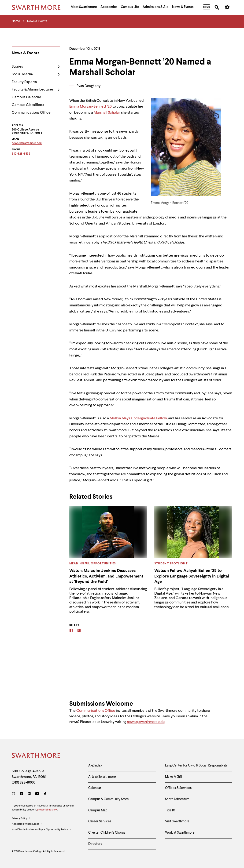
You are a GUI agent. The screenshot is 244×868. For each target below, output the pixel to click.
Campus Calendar (26, 97)
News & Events (26, 53)
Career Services (100, 821)
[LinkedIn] (29, 794)
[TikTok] (45, 794)
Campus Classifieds (28, 105)
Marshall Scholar (107, 113)
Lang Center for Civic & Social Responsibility (196, 766)
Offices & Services (178, 788)
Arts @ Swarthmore (102, 777)
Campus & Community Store (109, 799)
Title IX (170, 810)
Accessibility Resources (27, 824)
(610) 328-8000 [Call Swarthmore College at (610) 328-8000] (24, 783)
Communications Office (31, 113)
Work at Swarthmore (180, 833)
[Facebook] (71, 631)
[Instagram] (14, 794)
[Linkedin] (79, 631)
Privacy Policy (21, 819)
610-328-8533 (21, 154)
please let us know (47, 810)
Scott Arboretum (177, 799)
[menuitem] (84, 7)
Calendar (95, 788)
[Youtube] (37, 794)
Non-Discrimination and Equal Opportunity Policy (41, 830)
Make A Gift (174, 777)
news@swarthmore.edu (146, 722)
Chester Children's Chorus (107, 833)
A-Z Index (95, 766)
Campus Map (98, 810)
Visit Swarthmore (177, 821)
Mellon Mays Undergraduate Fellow (138, 418)
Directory (95, 844)
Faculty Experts (24, 82)
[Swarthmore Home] (36, 756)
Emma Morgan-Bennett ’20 (91, 107)
